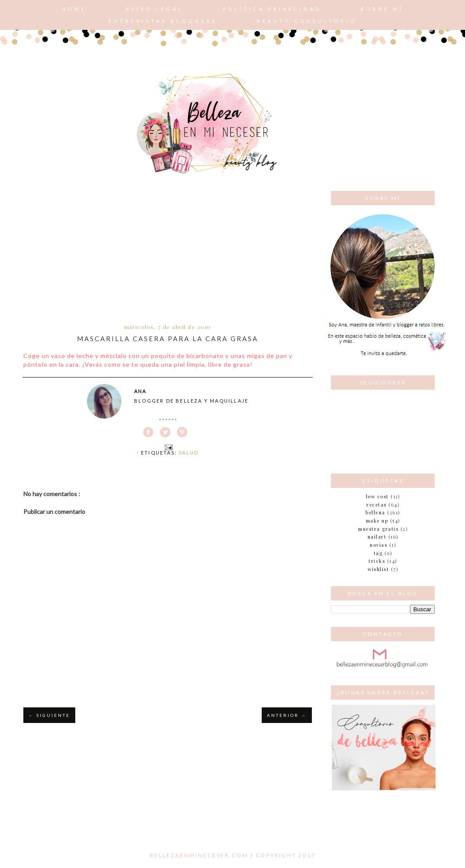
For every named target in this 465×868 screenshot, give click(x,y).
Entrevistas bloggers (163, 21)
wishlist (378, 569)
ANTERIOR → (287, 715)
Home (74, 9)
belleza (375, 512)
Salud (189, 453)
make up (377, 521)
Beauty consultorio (306, 21)
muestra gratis (378, 529)
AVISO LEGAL (155, 9)
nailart (377, 537)
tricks (377, 561)
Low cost (377, 496)
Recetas (377, 505)
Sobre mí (382, 9)
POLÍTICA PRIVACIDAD (272, 9)
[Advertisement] (168, 256)
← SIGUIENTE (49, 715)
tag (378, 553)
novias (378, 545)
